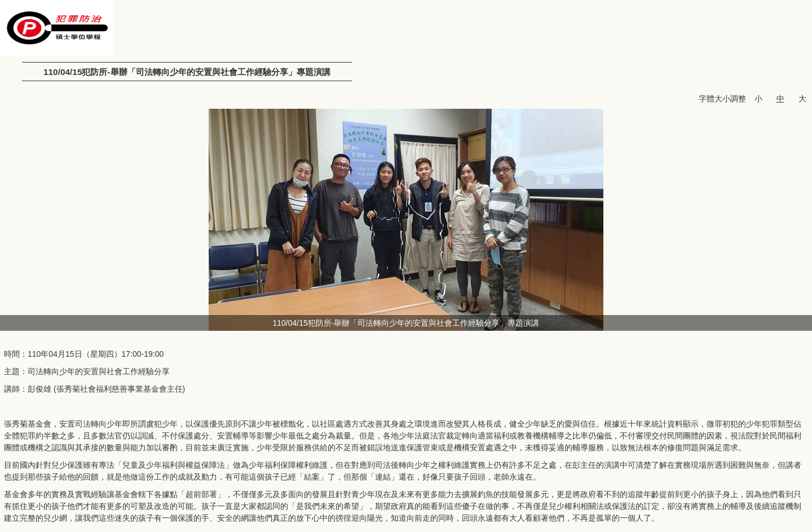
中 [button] (780, 99)
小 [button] (758, 99)
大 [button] (802, 99)
